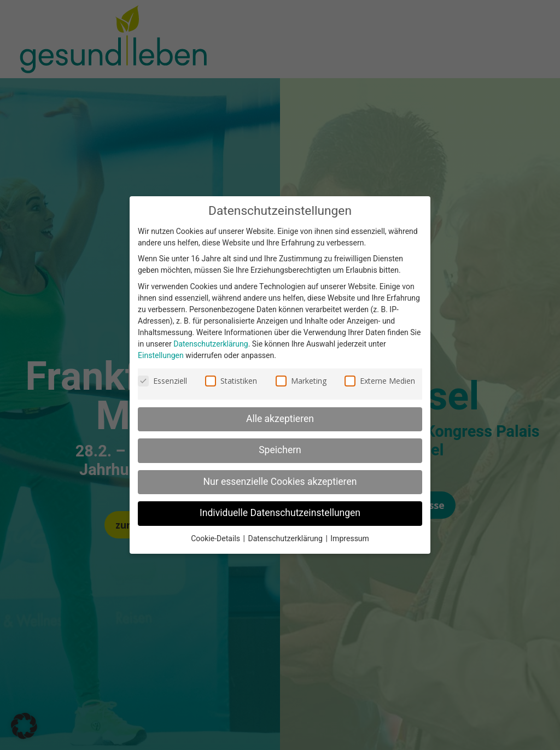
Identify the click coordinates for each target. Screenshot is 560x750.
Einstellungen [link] (161, 356)
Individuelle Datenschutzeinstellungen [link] (280, 513)
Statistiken (231, 381)
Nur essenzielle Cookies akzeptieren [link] (280, 482)
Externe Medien (380, 381)
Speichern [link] (280, 450)
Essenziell (162, 381)
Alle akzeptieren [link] (280, 419)
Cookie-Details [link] (216, 539)
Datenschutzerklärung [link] (211, 344)
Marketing (301, 381)
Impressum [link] (350, 539)
